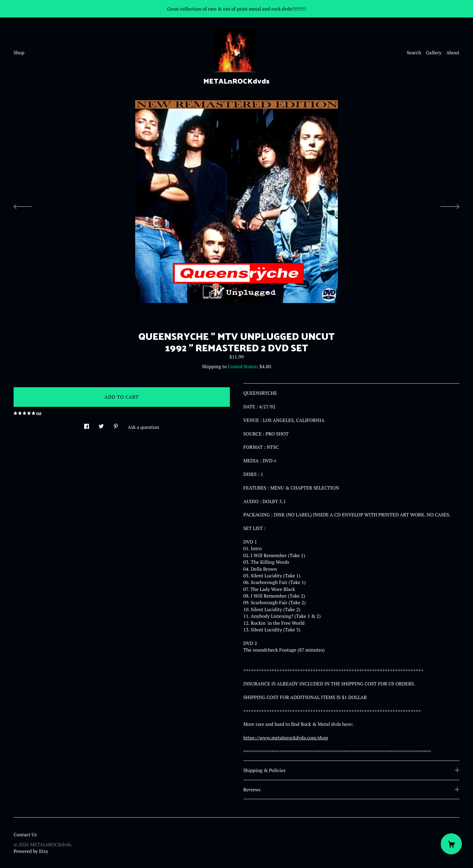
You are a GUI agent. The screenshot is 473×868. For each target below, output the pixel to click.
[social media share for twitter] (101, 424)
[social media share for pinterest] (116, 424)
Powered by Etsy (31, 851)
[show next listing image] (444, 205)
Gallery (434, 53)
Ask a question (144, 427)
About (453, 53)
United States (242, 366)
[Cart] (451, 844)
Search (414, 53)
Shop (19, 53)
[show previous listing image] (29, 205)
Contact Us (25, 834)
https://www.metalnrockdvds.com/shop (286, 738)
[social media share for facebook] (87, 424)
